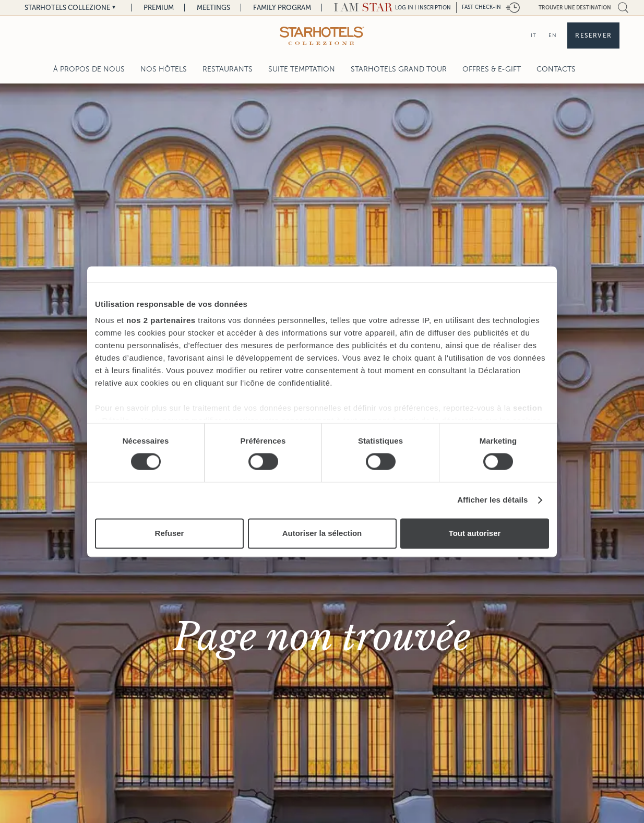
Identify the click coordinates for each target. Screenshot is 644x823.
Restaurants (228, 69)
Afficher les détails (492, 500)
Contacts (556, 69)
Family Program (282, 8)
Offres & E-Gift (492, 69)
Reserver (593, 35)
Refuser (170, 533)
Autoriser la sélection (322, 533)
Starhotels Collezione (67, 8)
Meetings (213, 8)
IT (534, 35)
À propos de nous (89, 69)
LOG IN (404, 8)
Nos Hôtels (164, 69)
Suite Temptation (302, 69)
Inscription (434, 8)
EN (553, 35)
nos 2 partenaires (161, 320)
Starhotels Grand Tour (399, 69)
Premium (159, 8)
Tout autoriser (475, 533)
